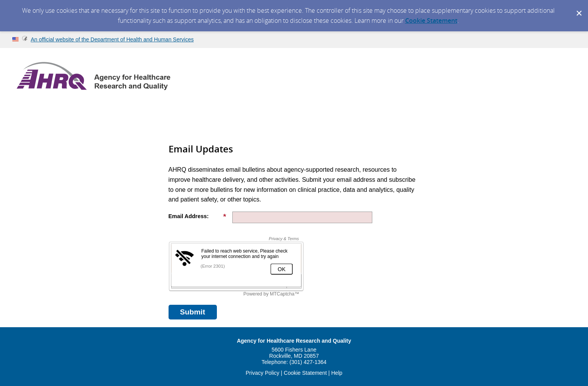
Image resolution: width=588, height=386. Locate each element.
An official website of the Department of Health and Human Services (112, 39)
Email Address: (198, 216)
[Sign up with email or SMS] (193, 312)
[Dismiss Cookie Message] (578, 7)
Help (337, 373)
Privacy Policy (262, 373)
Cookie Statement (431, 20)
